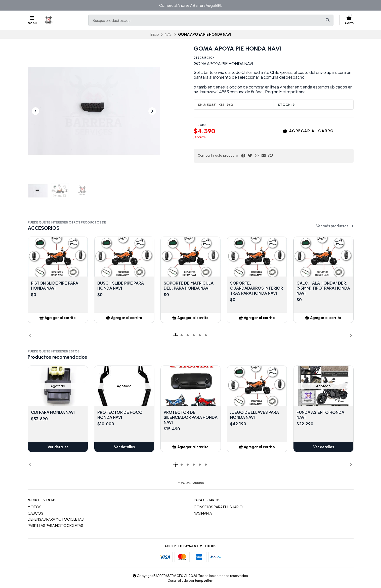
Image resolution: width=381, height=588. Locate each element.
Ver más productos (335, 226)
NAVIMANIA (203, 513)
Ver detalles (58, 447)
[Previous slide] (35, 111)
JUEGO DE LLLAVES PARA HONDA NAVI (255, 415)
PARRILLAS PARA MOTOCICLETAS (55, 525)
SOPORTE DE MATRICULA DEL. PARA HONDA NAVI (189, 286)
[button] (270, 156)
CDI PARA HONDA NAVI (53, 412)
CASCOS (35, 513)
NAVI (168, 34)
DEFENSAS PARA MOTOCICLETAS (56, 519)
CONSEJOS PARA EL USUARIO (218, 507)
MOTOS (35, 507)
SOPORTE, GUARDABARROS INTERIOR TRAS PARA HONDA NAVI (257, 288)
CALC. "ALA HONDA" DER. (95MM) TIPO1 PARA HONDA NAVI (323, 288)
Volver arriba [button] (190, 483)
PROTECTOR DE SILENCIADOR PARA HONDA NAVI (191, 417)
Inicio (155, 34)
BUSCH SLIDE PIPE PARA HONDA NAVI (121, 286)
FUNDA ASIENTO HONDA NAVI (320, 415)
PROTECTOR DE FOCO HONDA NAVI (120, 415)
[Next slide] (152, 111)
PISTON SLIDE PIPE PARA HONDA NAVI (55, 286)
